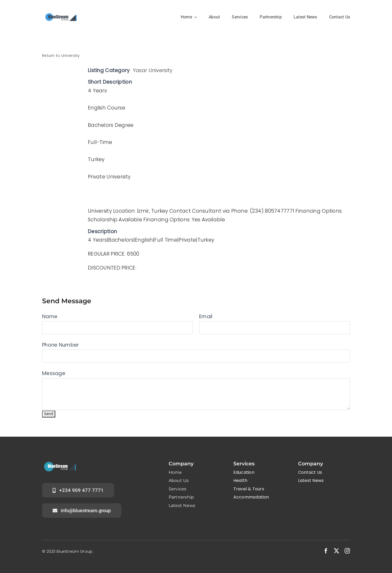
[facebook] (326, 551)
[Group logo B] (61, 12)
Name (50, 317)
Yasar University (153, 70)
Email (206, 317)
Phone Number (61, 345)
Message (54, 373)
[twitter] (336, 551)
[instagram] (347, 551)
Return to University (61, 56)
